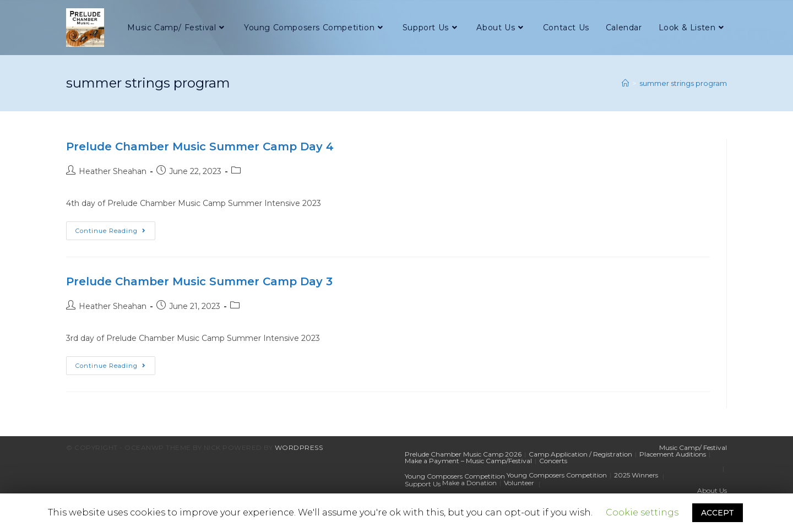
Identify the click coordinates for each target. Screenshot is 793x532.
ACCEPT (718, 513)
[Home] (625, 83)
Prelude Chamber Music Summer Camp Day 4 (200, 146)
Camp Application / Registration (580, 454)
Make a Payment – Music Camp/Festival (468, 461)
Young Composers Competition (455, 476)
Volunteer (519, 483)
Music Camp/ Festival (693, 447)
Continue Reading (115, 233)
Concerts (553, 461)
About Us (712, 490)
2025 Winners (636, 475)
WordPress (299, 447)
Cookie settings (642, 512)
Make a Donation (469, 483)
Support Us (423, 484)
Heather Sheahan (113, 171)
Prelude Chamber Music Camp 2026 (463, 454)
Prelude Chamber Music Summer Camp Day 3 (199, 281)
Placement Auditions (673, 454)
